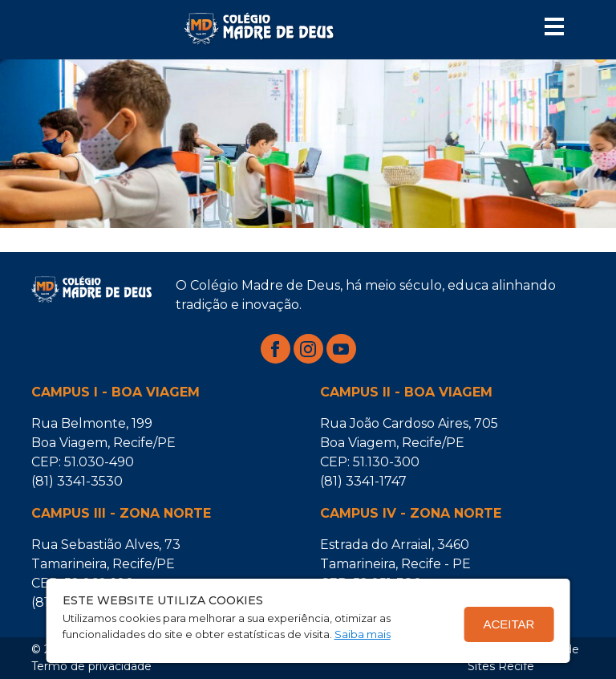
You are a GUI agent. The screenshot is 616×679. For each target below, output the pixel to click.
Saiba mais (363, 634)
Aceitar (509, 624)
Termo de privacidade (91, 666)
